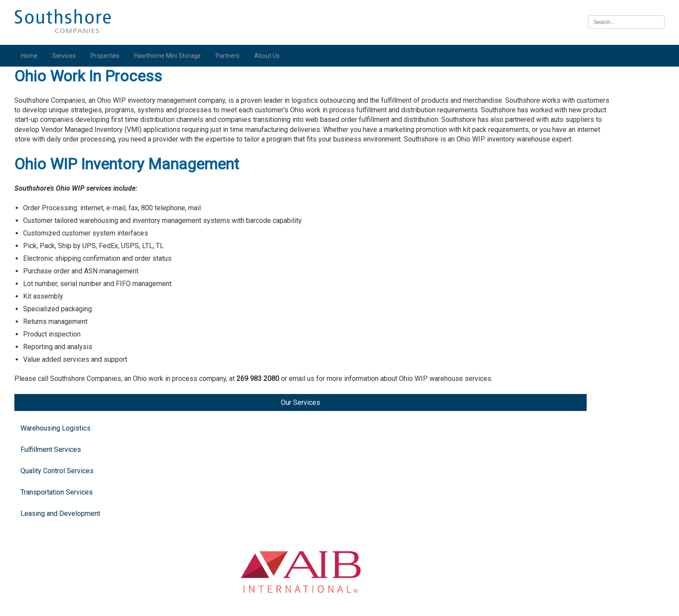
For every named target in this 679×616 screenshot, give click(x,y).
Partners (234, 56)
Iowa (551, 465)
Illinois (554, 399)
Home (35, 56)
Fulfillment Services (57, 135)
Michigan (558, 176)
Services (70, 56)
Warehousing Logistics (62, 114)
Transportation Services (63, 178)
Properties (111, 56)
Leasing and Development (66, 199)
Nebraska (559, 531)
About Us (273, 56)
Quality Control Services (63, 157)
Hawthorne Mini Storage (174, 56)
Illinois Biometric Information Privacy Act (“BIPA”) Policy (339, 604)
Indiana (555, 291)
